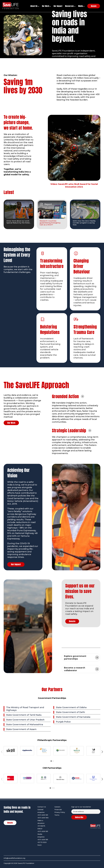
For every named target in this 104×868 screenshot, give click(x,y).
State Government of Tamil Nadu (24, 715)
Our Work (11, 423)
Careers (57, 807)
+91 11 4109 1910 (43, 818)
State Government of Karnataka (73, 717)
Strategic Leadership (69, 431)
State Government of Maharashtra (25, 725)
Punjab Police (63, 722)
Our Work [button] (46, 6)
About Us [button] (35, 6)
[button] (102, 752)
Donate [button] (94, 6)
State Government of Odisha (71, 707)
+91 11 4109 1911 (43, 815)
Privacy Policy (60, 812)
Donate (72, 621)
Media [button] (81, 6)
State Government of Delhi (70, 712)
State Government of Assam (21, 729)
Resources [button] (70, 6)
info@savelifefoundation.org (14, 858)
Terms (57, 815)
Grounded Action (65, 396)
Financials (58, 810)
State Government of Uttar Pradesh (25, 720)
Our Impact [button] (58, 6)
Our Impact (16, 564)
